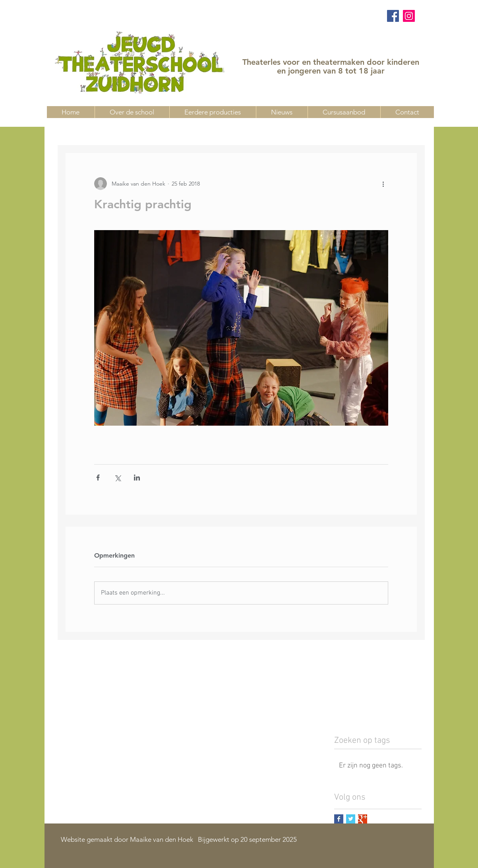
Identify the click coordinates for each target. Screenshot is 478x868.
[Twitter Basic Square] (351, 819)
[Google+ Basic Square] (363, 819)
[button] (344, 112)
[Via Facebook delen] (98, 478)
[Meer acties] (383, 184)
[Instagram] (409, 16)
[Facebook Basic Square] (339, 819)
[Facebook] (393, 16)
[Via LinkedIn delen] (137, 478)
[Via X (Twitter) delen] (117, 478)
